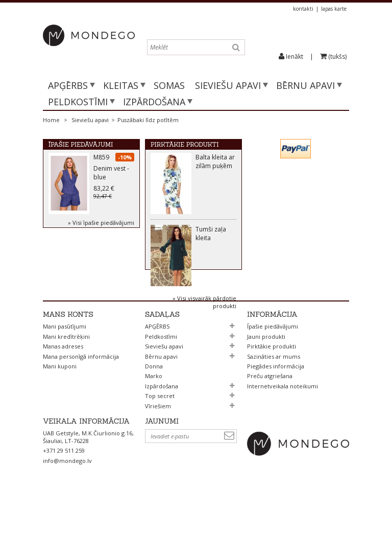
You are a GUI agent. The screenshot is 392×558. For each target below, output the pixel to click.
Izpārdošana (154, 102)
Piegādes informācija (276, 414)
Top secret (160, 443)
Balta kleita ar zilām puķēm (215, 164)
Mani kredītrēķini (66, 383)
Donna (154, 414)
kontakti (303, 9)
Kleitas (121, 85)
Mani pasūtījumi (65, 374)
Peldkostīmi (78, 102)
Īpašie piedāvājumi (81, 144)
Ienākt (295, 56)
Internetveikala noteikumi (283, 433)
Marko (154, 423)
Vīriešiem (158, 453)
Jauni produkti (266, 383)
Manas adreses (63, 394)
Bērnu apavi (305, 85)
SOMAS (169, 85)
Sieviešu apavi (228, 85)
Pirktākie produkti (185, 144)
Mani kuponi (60, 414)
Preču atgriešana (270, 423)
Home (51, 120)
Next (155, 302)
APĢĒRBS (68, 85)
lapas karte (334, 9)
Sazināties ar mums (274, 403)
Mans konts (68, 362)
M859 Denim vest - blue (111, 169)
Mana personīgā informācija (81, 403)
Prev (155, 293)
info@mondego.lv (67, 514)
